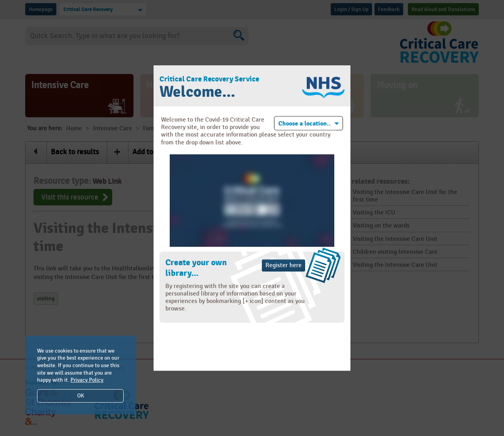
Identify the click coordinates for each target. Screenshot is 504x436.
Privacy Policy (87, 380)
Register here (283, 265)
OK (81, 396)
